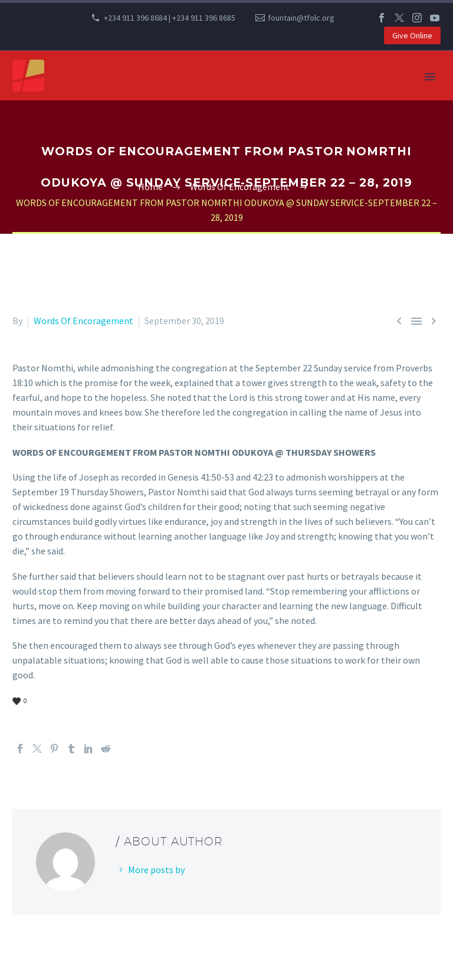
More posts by (156, 870)
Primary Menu (430, 77)
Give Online (412, 35)
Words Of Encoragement (83, 321)
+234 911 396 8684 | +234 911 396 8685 (170, 18)
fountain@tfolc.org (301, 18)
